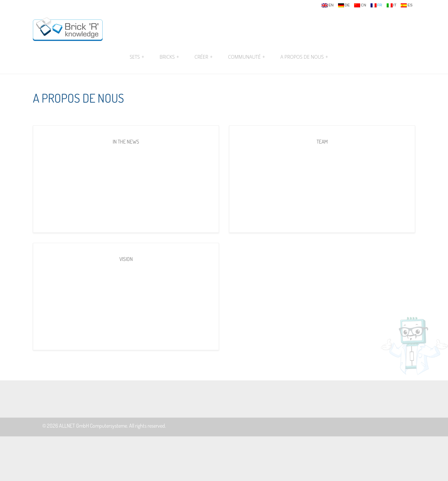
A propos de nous (303, 57)
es (407, 5)
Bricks (169, 57)
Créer (204, 57)
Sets (137, 57)
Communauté (246, 57)
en (327, 5)
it (392, 5)
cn (360, 5)
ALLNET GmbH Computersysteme (93, 426)
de (344, 5)
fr (376, 5)
